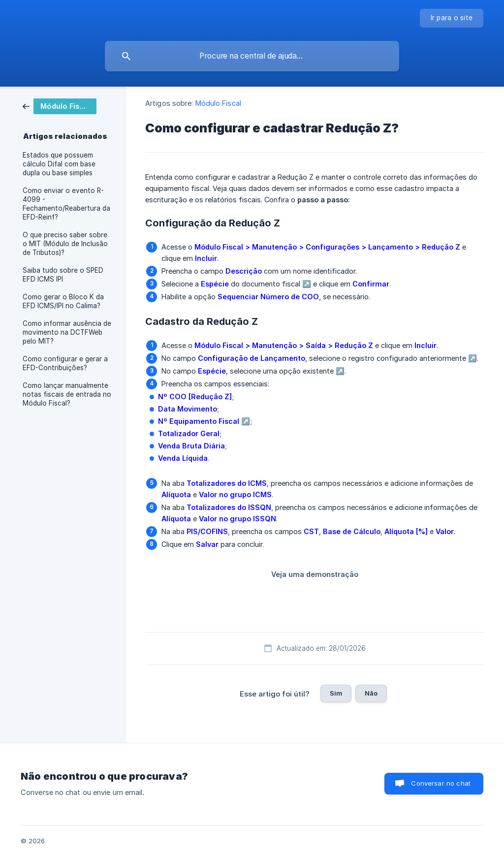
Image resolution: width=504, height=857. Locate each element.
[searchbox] (252, 56)
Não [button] (371, 693)
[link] (60, 106)
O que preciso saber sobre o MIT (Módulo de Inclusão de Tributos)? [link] (65, 244)
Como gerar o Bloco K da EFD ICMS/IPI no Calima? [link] (63, 301)
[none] (452, 18)
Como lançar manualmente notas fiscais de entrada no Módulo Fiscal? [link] (67, 394)
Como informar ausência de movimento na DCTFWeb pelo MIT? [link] (67, 332)
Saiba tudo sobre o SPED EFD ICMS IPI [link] (63, 275)
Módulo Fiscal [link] (218, 103)
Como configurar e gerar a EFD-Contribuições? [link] (65, 363)
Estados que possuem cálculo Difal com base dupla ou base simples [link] (59, 164)
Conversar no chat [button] (441, 783)
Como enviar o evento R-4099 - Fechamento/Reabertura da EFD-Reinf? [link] (66, 204)
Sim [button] (336, 693)
